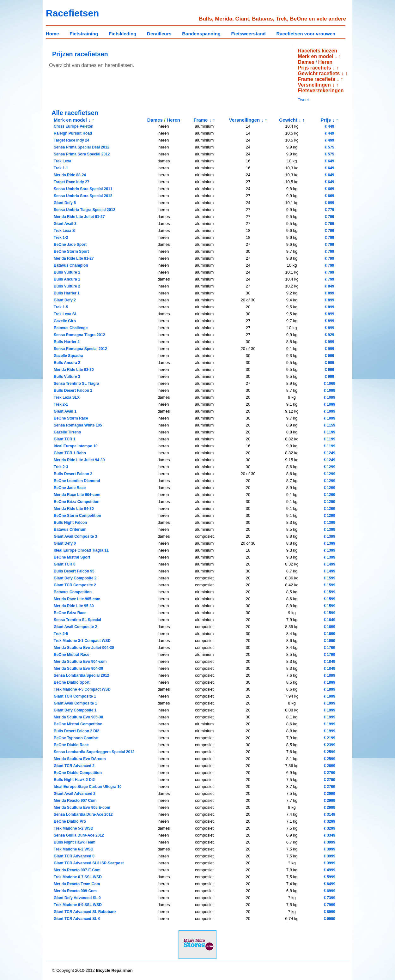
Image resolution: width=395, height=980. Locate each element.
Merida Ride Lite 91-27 (74, 258)
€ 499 (329, 140)
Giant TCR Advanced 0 (74, 856)
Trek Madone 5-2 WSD (73, 828)
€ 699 (329, 203)
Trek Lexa (62, 161)
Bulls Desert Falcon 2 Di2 (76, 731)
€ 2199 (329, 738)
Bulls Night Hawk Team (75, 842)
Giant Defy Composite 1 (75, 710)
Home (52, 34)
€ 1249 (329, 453)
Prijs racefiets (315, 68)
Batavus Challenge (71, 328)
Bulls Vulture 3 (67, 377)
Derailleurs (159, 34)
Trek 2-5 (61, 634)
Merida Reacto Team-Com (77, 884)
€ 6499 (329, 884)
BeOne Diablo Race (71, 745)
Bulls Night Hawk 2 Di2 (74, 780)
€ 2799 (329, 773)
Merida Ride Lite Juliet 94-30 (79, 460)
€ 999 (329, 342)
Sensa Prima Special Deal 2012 (82, 147)
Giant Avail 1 (65, 411)
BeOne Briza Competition (77, 502)
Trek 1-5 (61, 307)
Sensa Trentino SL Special (77, 620)
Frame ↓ (202, 120)
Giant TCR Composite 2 (75, 585)
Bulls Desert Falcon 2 (73, 474)
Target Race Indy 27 (72, 182)
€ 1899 (329, 675)
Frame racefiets (317, 79)
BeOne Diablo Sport (72, 682)
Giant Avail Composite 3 (75, 536)
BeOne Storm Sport (71, 251)
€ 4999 (329, 870)
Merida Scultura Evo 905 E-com (82, 808)
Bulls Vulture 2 (67, 286)
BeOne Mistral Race (72, 655)
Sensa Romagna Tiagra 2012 (79, 335)
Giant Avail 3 (65, 224)
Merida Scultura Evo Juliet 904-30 (84, 648)
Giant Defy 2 (65, 300)
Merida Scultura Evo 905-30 (78, 717)
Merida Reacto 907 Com (75, 801)
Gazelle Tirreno (67, 432)
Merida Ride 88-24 (70, 175)
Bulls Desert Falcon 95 (74, 571)
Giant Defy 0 (65, 543)
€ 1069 (329, 384)
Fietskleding (123, 34)
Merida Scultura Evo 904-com (80, 662)
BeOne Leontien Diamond (77, 481)
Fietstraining (84, 34)
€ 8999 (329, 912)
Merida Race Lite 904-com (77, 495)
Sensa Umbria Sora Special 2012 (83, 196)
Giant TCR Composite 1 (75, 696)
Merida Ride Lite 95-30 (74, 606)
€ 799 (329, 217)
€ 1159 (329, 425)
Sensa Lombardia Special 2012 (81, 675)
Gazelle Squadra (68, 356)
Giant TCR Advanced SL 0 (77, 919)
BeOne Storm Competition (77, 516)
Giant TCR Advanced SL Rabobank (85, 912)
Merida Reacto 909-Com (75, 891)
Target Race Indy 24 (72, 140)
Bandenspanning (201, 34)
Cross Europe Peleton (73, 126)
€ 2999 (329, 794)
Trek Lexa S (64, 231)
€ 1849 (329, 662)
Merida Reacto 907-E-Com (77, 870)
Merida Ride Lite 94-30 (74, 509)
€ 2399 (329, 745)
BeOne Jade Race (70, 488)
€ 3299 (329, 821)
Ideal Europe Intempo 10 (76, 446)
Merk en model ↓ (318, 56)
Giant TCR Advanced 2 (74, 766)
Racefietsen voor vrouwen (306, 34)
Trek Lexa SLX (67, 397)
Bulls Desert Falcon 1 (73, 390)
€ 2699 (329, 766)
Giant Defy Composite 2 (75, 578)
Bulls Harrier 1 (67, 293)
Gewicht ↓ (290, 120)
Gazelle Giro (65, 321)
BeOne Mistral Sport (72, 557)
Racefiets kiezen (318, 51)
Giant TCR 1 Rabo (70, 453)
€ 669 (329, 189)
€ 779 (329, 210)
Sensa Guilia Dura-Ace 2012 (79, 835)
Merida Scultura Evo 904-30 (78, 668)
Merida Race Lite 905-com (77, 599)
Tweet (304, 100)
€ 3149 (329, 814)
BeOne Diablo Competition (78, 773)
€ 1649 (329, 620)
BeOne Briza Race (70, 613)
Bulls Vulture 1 (67, 272)
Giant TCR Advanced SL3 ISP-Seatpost (89, 863)
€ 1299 (329, 467)
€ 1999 (329, 696)
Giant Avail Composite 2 (75, 627)
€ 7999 (329, 905)
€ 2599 (329, 752)
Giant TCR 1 (65, 439)
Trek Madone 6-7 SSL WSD (78, 877)
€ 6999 (329, 891)
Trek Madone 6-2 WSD (73, 849)
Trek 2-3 (61, 467)
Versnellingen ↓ (316, 85)
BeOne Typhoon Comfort (76, 738)
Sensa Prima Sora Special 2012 (82, 154)
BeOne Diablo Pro (70, 821)
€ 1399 (329, 523)
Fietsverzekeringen (321, 91)
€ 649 (329, 161)
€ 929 (329, 335)
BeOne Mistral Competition (78, 724)
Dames (306, 62)
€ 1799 (329, 648)
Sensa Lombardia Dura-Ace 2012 (83, 814)
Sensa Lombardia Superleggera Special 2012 (94, 752)
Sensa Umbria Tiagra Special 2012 (85, 210)
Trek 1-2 (61, 238)
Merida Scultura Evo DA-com (80, 759)
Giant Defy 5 (65, 203)
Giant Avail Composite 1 (75, 703)
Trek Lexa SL (65, 314)
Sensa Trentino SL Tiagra (76, 384)
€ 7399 (329, 898)
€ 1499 (329, 564)
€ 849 (329, 286)
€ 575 (329, 147)
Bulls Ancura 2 (67, 363)
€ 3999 (329, 842)
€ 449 (329, 126)
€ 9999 (329, 919)
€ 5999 (329, 877)
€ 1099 (329, 390)
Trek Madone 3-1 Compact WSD (82, 641)
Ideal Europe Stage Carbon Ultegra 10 (88, 787)
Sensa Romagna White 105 (78, 425)
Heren (325, 62)
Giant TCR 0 (65, 564)
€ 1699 (329, 627)
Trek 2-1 (61, 404)
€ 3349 (329, 835)
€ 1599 (329, 578)
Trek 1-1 (61, 168)
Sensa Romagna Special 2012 (80, 349)
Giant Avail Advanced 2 (75, 794)
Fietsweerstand (249, 34)
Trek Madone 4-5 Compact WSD (82, 689)
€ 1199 (329, 432)
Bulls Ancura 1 (67, 279)
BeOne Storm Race (71, 418)
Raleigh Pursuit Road (73, 133)
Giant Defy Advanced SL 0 (77, 898)
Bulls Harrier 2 (67, 342)
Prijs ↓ (328, 120)
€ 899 (329, 293)
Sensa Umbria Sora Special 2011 (83, 189)
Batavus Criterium (70, 529)
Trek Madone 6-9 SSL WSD (78, 905)
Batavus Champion (71, 265)
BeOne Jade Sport (70, 245)
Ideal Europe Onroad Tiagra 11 (81, 550)
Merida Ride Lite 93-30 (74, 370)
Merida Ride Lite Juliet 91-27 (79, 217)
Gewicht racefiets (319, 73)
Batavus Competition (73, 592)
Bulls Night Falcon (70, 523)
